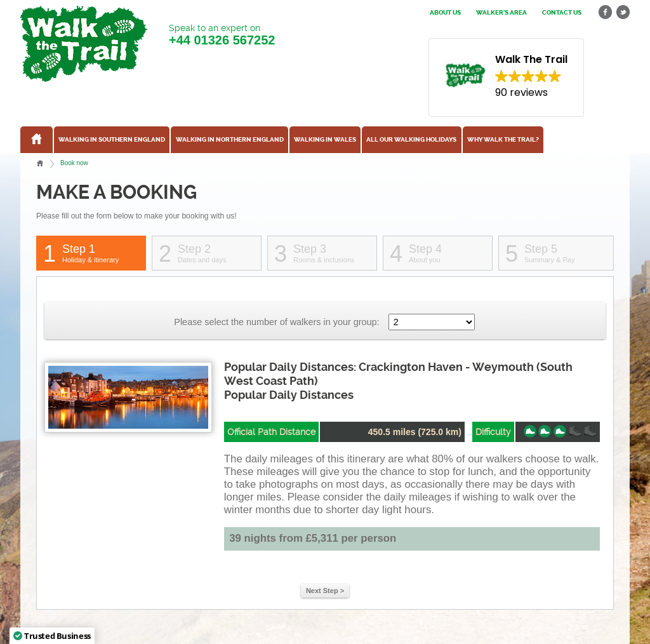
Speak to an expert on (222, 35)
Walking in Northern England (230, 140)
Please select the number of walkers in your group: (276, 322)
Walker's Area (501, 13)
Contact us (562, 13)
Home (40, 163)
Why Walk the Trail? (503, 140)
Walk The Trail (84, 44)
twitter (623, 12)
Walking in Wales (325, 140)
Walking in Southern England (112, 140)
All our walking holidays (411, 140)
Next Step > (325, 591)
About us (445, 13)
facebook (606, 12)
